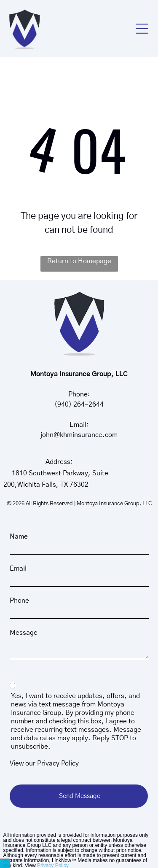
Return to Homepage (79, 261)
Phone (19, 601)
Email (18, 569)
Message (24, 633)
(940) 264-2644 (79, 404)
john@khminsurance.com (79, 435)
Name (19, 536)
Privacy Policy (58, 763)
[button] (142, 29)
